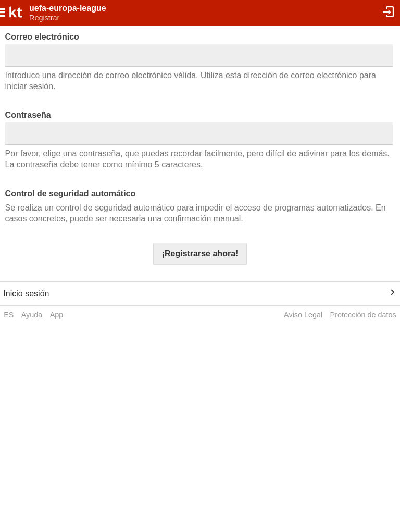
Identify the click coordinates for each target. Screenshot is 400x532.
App (57, 315)
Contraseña (28, 115)
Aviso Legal (303, 315)
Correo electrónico (42, 37)
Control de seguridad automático (71, 194)
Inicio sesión (26, 294)
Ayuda (32, 315)
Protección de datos (363, 315)
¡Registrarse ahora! (200, 253)
